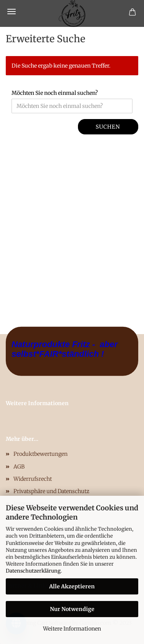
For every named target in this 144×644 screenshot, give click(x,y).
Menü (12, 12)
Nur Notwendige (72, 609)
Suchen (108, 127)
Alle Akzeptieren (72, 586)
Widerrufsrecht (33, 479)
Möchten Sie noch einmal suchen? (55, 93)
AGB (19, 467)
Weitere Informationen (72, 629)
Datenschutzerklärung (33, 571)
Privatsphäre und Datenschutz (51, 491)
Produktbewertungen (41, 454)
